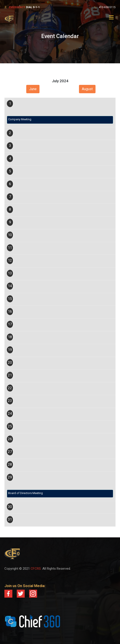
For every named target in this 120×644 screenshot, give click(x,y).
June (33, 89)
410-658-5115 (107, 7)
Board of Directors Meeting (25, 493)
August (87, 89)
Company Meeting (20, 119)
